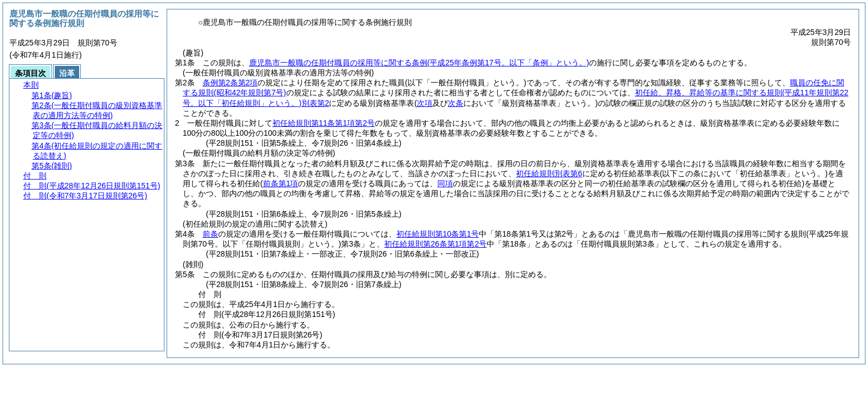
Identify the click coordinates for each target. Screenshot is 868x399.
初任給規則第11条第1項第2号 (324, 123)
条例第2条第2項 (230, 83)
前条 (210, 234)
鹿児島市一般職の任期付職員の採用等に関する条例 (419, 63)
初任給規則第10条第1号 (438, 234)
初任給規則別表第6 (549, 173)
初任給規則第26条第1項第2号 (435, 244)
